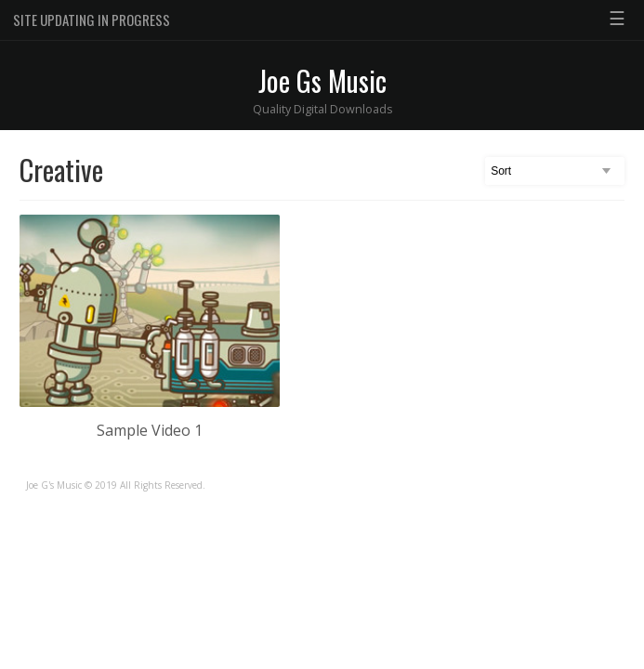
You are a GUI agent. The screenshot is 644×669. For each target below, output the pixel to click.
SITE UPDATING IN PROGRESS (92, 20)
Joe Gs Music (322, 80)
